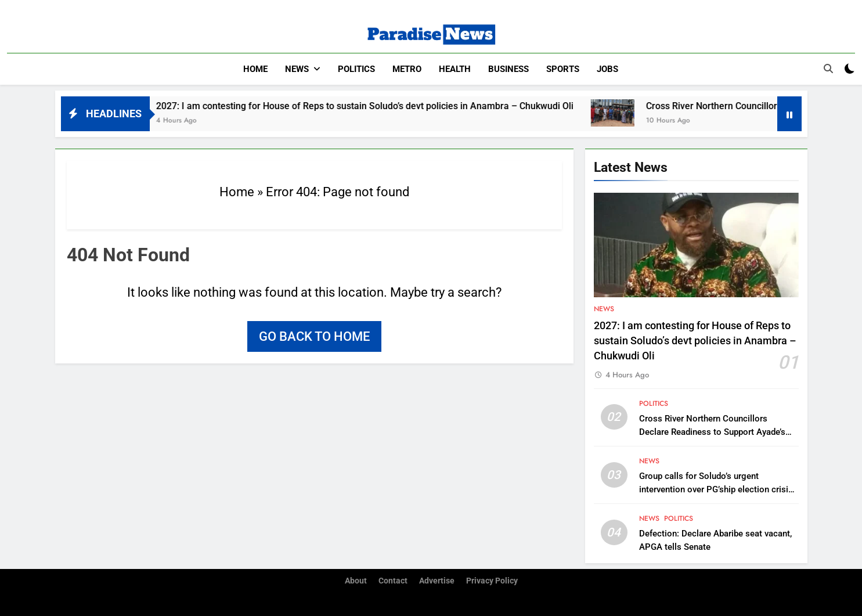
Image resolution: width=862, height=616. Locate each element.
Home (255, 69)
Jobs (607, 69)
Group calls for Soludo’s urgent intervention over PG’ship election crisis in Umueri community (716, 489)
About (356, 581)
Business (508, 69)
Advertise (437, 581)
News (297, 69)
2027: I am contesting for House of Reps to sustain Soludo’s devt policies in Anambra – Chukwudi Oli (379, 106)
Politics (356, 69)
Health (455, 69)
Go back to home (314, 336)
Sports (563, 69)
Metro (407, 69)
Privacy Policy (492, 581)
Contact (393, 581)
